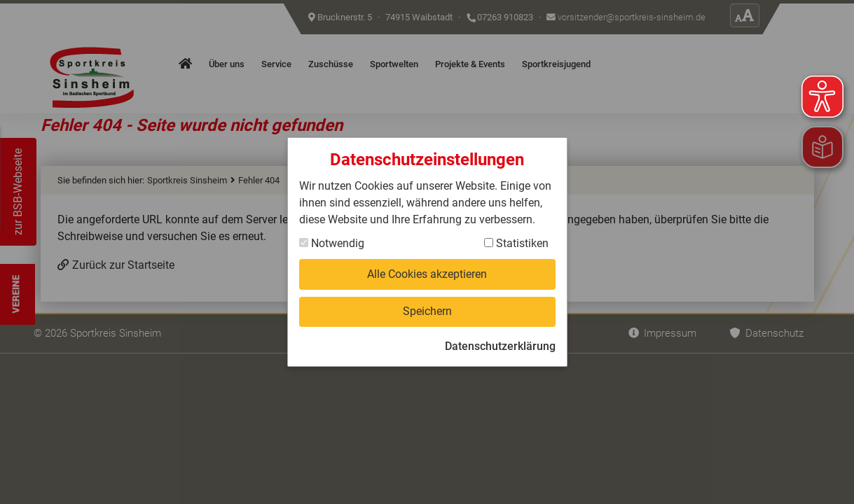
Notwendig (332, 243)
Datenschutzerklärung (500, 346)
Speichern (427, 311)
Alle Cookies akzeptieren (427, 274)
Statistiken (516, 243)
